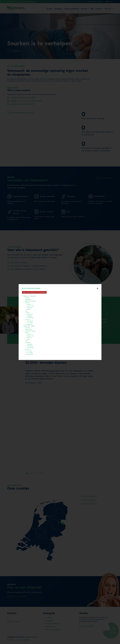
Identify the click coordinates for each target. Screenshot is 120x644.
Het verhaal (30, 321)
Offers (27, 333)
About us (28, 349)
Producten (30, 308)
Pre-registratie (29, 324)
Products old (30, 336)
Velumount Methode (31, 301)
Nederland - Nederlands (30, 296)
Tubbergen (30, 316)
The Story (29, 351)
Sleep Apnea (28, 329)
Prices (28, 339)
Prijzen (29, 309)
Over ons (28, 319)
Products (29, 338)
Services (29, 304)
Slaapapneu (28, 299)
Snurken (27, 298)
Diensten (28, 303)
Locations (28, 343)
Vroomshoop (30, 318)
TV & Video (30, 323)
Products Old (30, 306)
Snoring (27, 328)
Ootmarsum (30, 314)
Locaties (27, 313)
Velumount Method (30, 331)
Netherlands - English (29, 326)
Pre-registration (29, 354)
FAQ (26, 311)
